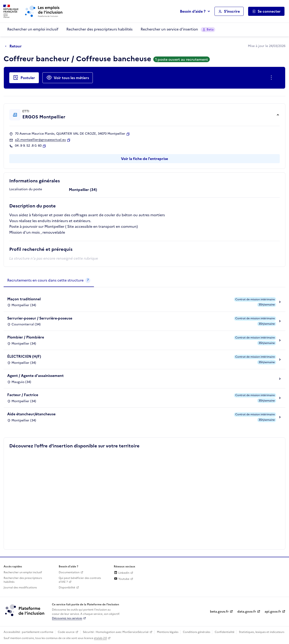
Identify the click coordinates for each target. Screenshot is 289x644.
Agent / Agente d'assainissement (35, 376)
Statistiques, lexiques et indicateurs (262, 632)
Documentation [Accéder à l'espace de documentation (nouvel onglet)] (69, 572)
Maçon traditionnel (24, 299)
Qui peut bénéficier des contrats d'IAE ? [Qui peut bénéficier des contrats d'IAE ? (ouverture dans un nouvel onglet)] (80, 580)
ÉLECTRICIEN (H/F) (24, 356)
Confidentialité (225, 632)
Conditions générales (197, 632)
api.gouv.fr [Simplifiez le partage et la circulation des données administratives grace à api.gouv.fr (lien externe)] (273, 612)
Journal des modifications (20, 588)
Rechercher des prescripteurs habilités (99, 29)
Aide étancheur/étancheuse (31, 414)
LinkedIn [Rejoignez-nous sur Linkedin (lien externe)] (122, 573)
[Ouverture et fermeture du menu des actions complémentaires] (272, 78)
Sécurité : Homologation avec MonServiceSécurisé (116, 632)
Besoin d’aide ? (193, 11)
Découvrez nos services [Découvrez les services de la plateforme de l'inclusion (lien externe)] (67, 618)
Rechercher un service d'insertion (178, 29)
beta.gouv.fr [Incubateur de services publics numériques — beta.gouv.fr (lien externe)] (219, 612)
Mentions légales (168, 632)
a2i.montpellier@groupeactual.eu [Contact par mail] (40, 140)
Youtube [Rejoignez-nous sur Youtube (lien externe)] (122, 579)
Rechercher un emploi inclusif (33, 29)
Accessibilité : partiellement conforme (28, 632)
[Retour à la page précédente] (15, 46)
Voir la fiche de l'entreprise (144, 159)
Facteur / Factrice (23, 395)
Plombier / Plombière (26, 337)
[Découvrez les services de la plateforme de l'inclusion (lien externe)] (25, 610)
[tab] (49, 280)
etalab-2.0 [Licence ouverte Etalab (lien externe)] (100, 638)
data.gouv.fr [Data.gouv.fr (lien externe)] (247, 612)
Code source (66, 632)
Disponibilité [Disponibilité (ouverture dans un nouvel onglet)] (67, 588)
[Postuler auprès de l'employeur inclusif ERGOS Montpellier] (24, 78)
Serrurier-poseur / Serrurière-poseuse (40, 318)
